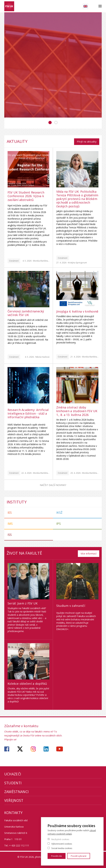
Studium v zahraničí (71, 604)
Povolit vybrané (79, 856)
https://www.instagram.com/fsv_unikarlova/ (33, 748)
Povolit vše (57, 856)
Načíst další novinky (53, 484)
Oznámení (14, 260)
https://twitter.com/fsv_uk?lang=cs (20, 748)
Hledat (93, 6)
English (85, 6)
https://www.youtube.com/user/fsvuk (60, 748)
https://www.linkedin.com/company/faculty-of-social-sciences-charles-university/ (46, 748)
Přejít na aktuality (87, 141)
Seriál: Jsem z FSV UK (23, 602)
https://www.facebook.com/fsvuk (7, 748)
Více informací (89, 552)
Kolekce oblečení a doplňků (27, 682)
